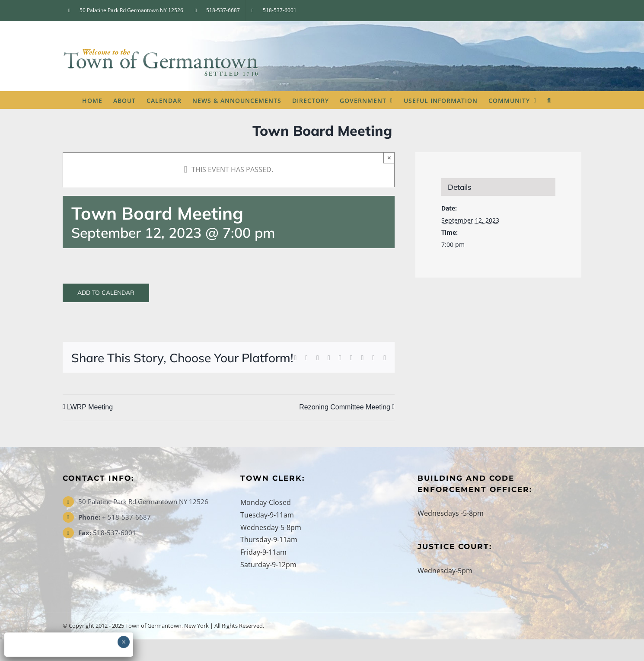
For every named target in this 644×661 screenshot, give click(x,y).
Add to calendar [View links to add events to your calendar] (106, 293)
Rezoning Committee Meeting (345, 407)
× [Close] (389, 158)
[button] (549, 100)
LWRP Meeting (90, 407)
